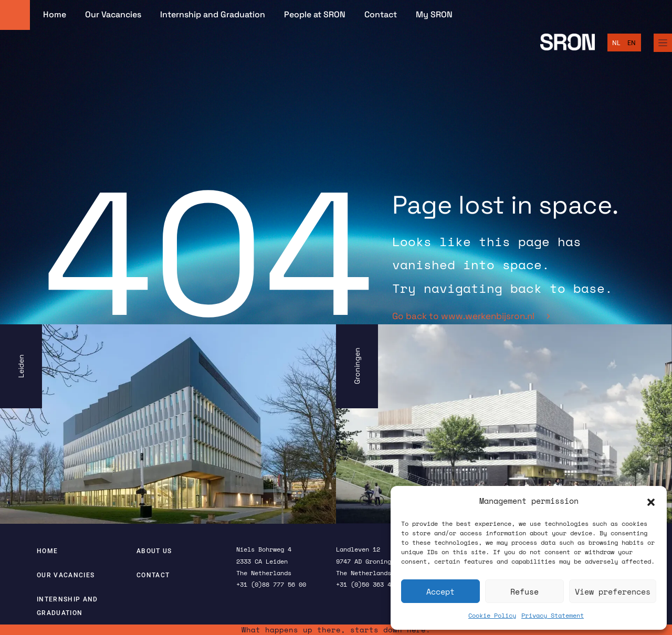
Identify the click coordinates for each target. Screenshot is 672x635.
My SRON (434, 15)
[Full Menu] (663, 43)
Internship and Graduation (213, 15)
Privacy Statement (553, 615)
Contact (381, 15)
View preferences (613, 591)
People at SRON (315, 15)
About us (154, 551)
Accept (440, 591)
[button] (651, 501)
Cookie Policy (492, 615)
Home (55, 15)
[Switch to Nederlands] (616, 43)
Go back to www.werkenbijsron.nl (471, 316)
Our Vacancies (113, 15)
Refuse (524, 591)
